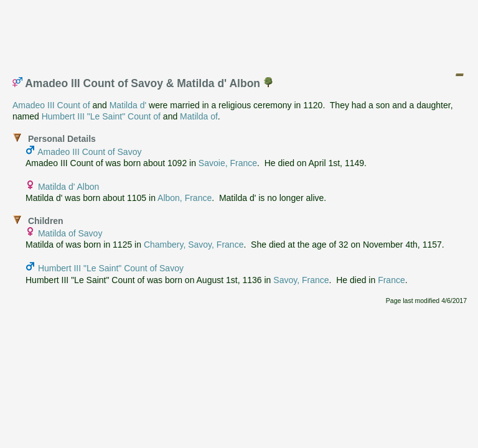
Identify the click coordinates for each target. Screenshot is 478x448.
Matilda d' (128, 105)
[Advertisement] (240, 33)
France (391, 280)
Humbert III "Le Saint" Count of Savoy (111, 268)
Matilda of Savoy (70, 233)
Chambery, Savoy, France (194, 245)
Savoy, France (301, 280)
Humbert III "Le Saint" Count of (101, 116)
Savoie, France (228, 163)
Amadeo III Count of (51, 105)
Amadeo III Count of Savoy (89, 152)
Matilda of (199, 116)
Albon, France (185, 198)
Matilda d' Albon (68, 187)
